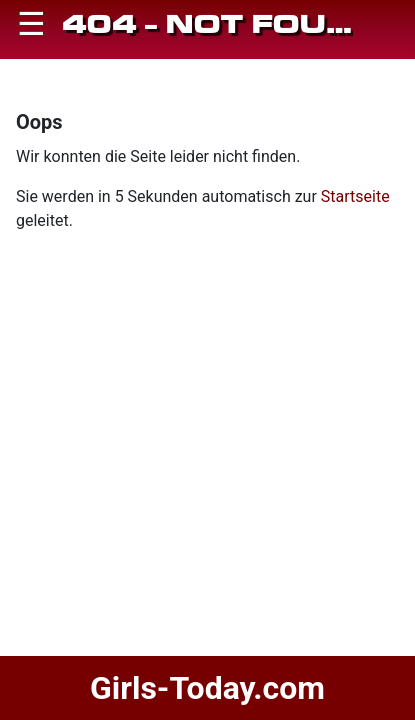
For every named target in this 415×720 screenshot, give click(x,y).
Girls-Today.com (207, 688)
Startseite (355, 196)
